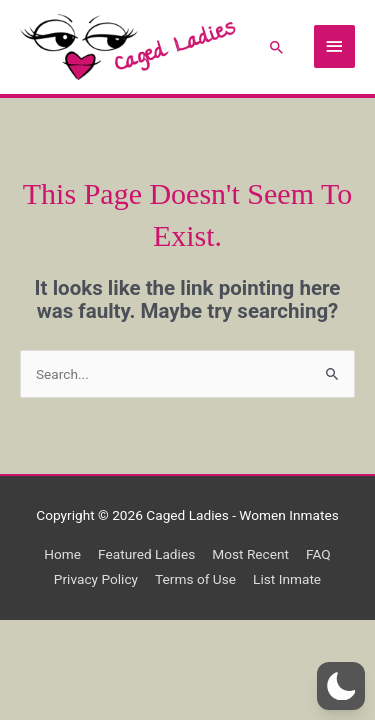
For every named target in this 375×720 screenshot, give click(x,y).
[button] (277, 47)
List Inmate (287, 579)
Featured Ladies (146, 554)
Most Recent (250, 554)
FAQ (318, 554)
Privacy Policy (96, 579)
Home (62, 554)
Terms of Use (195, 579)
